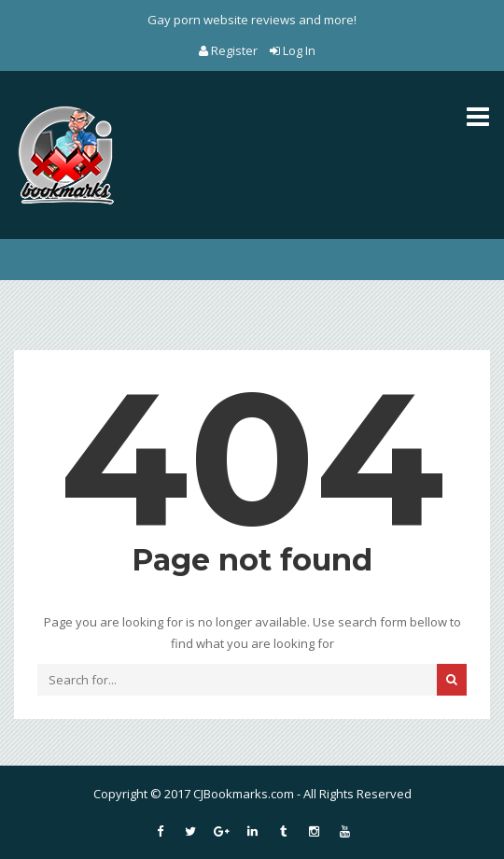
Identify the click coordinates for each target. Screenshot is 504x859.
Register (230, 50)
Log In (293, 50)
